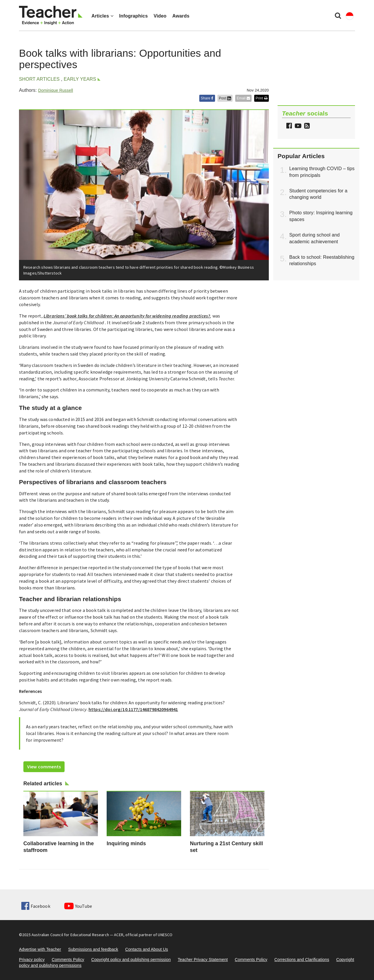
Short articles (39, 79)
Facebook (36, 906)
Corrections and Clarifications (302, 960)
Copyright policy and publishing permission (131, 960)
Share (207, 98)
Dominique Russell (55, 90)
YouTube (78, 906)
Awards (181, 16)
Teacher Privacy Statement (203, 960)
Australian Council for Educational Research (70, 935)
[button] (306, 126)
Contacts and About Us (147, 949)
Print (262, 98)
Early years (80, 79)
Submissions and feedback (93, 949)
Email (243, 98)
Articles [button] (102, 16)
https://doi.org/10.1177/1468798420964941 (133, 709)
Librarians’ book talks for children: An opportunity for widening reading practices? (127, 316)
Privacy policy (32, 960)
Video (160, 16)
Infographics (134, 16)
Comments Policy (68, 960)
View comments (44, 767)
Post (225, 98)
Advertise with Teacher (40, 949)
